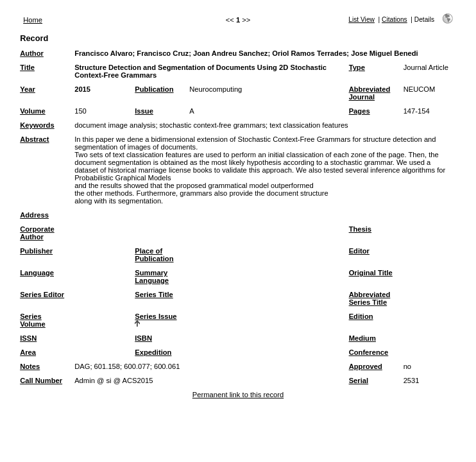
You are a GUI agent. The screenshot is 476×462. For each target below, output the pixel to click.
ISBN (143, 338)
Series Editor (42, 295)
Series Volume (33, 320)
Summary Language (152, 277)
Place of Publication (154, 255)
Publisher (36, 251)
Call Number (41, 381)
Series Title (154, 295)
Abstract (34, 139)
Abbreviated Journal (370, 93)
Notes (30, 366)
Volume (33, 111)
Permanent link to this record (238, 395)
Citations (395, 20)
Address (34, 215)
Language (37, 273)
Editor (359, 251)
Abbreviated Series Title (370, 298)
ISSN (28, 338)
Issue (144, 111)
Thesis (360, 229)
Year (28, 89)
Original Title (371, 273)
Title (27, 67)
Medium (362, 338)
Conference (369, 352)
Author (32, 53)
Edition (361, 316)
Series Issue (156, 316)
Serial (359, 381)
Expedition (153, 352)
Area (28, 352)
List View (361, 20)
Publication (154, 89)
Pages (360, 111)
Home (33, 20)
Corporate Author (37, 233)
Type (357, 67)
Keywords (37, 125)
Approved (366, 366)
